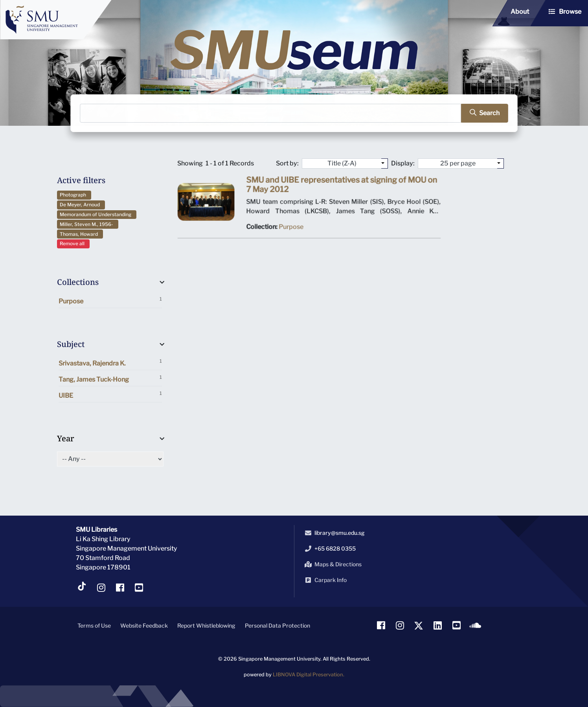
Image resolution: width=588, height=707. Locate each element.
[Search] (271, 113)
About (520, 12)
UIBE (110, 395)
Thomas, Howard (80, 234)
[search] (481, 113)
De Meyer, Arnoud (81, 205)
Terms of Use (94, 625)
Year (66, 438)
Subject (71, 344)
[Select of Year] (110, 459)
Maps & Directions (332, 564)
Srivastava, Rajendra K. (110, 363)
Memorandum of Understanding (97, 214)
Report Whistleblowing (206, 625)
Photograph (74, 195)
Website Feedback (144, 625)
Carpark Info (324, 580)
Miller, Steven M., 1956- (88, 224)
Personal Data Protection (277, 625)
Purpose (110, 300)
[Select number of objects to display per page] (501, 163)
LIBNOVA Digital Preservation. (309, 675)
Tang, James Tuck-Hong (110, 379)
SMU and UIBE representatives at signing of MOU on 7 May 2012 (341, 187)
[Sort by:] (385, 163)
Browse (570, 12)
